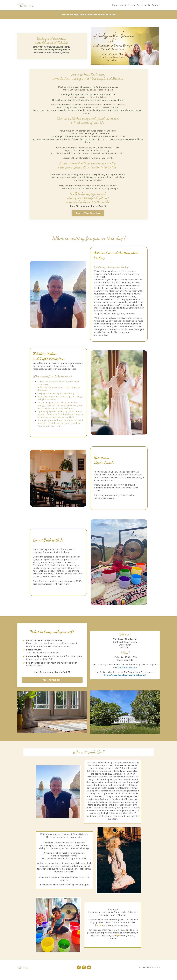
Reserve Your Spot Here (88, 214)
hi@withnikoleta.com (126, 671)
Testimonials (143, 5)
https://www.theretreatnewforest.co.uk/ (125, 679)
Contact (156, 5)
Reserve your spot (52, 684)
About (123, 5)
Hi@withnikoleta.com (104, 501)
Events (132, 5)
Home (115, 5)
